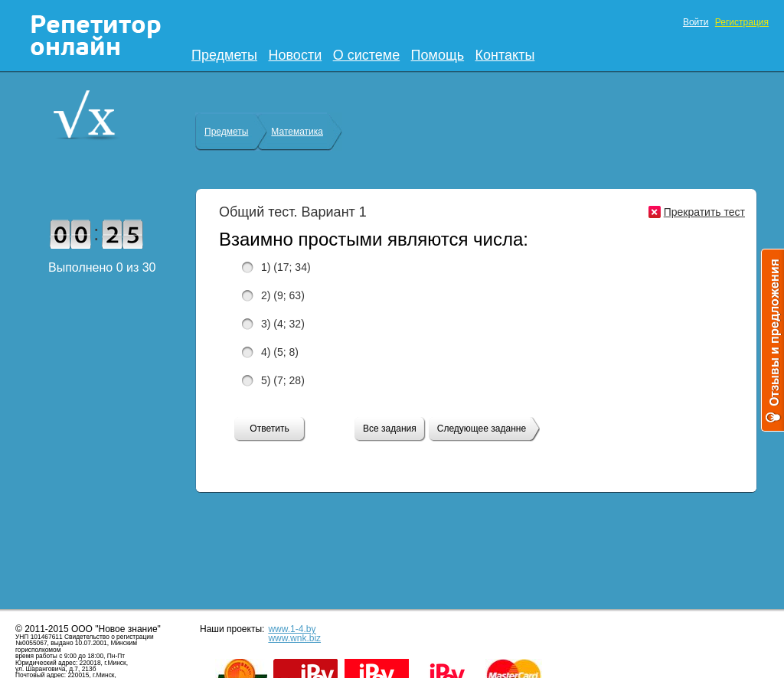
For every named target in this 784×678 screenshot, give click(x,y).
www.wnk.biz (294, 638)
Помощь (438, 55)
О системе (367, 55)
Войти (696, 22)
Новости (296, 55)
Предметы (224, 55)
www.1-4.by (292, 629)
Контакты (505, 55)
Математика (297, 132)
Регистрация (742, 22)
